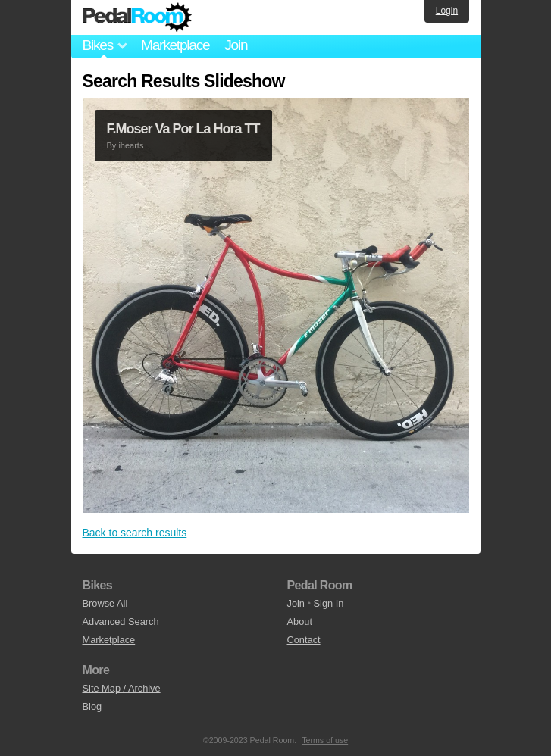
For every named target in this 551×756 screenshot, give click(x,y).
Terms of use (325, 740)
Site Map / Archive (122, 688)
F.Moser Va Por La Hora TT (183, 129)
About (300, 622)
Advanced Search (121, 622)
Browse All (105, 603)
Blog (92, 706)
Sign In (329, 603)
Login (447, 11)
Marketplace (175, 45)
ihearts (131, 145)
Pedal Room (137, 17)
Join (236, 45)
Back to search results (135, 533)
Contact (304, 640)
